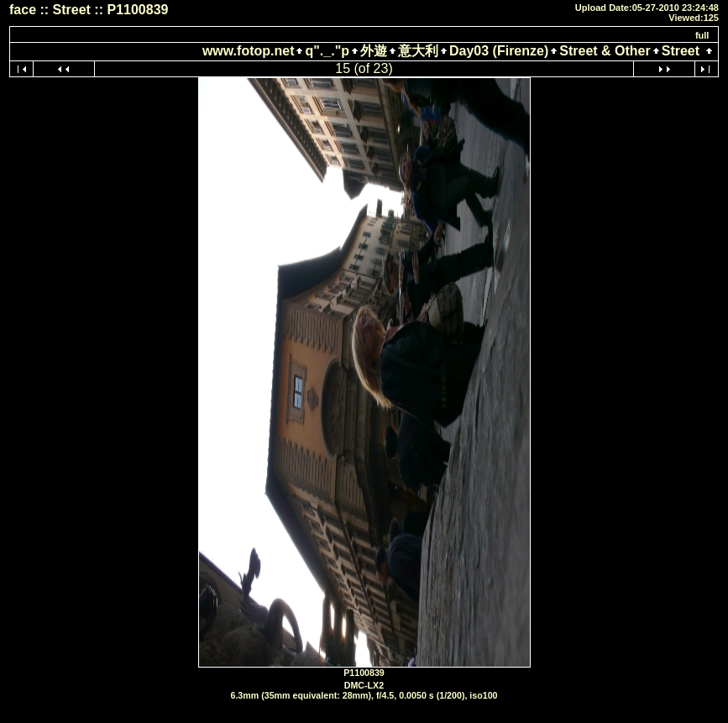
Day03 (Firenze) (499, 51)
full (702, 35)
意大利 (418, 51)
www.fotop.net (249, 51)
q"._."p (327, 51)
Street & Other (605, 51)
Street (681, 51)
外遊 (374, 51)
